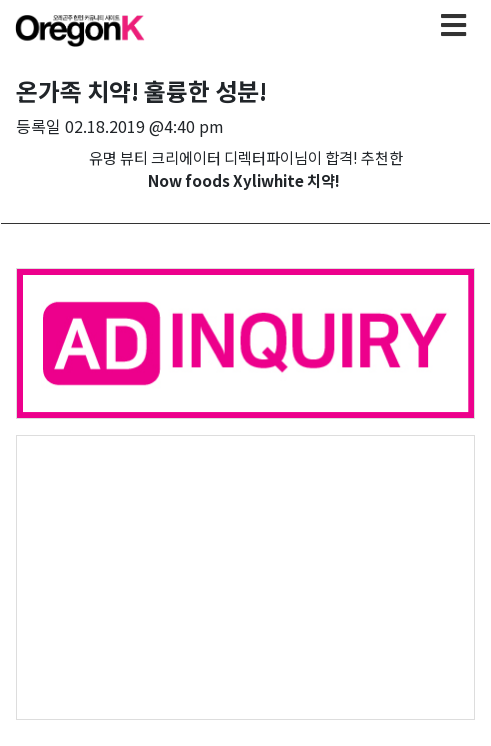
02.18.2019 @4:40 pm (144, 126)
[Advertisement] (245, 576)
